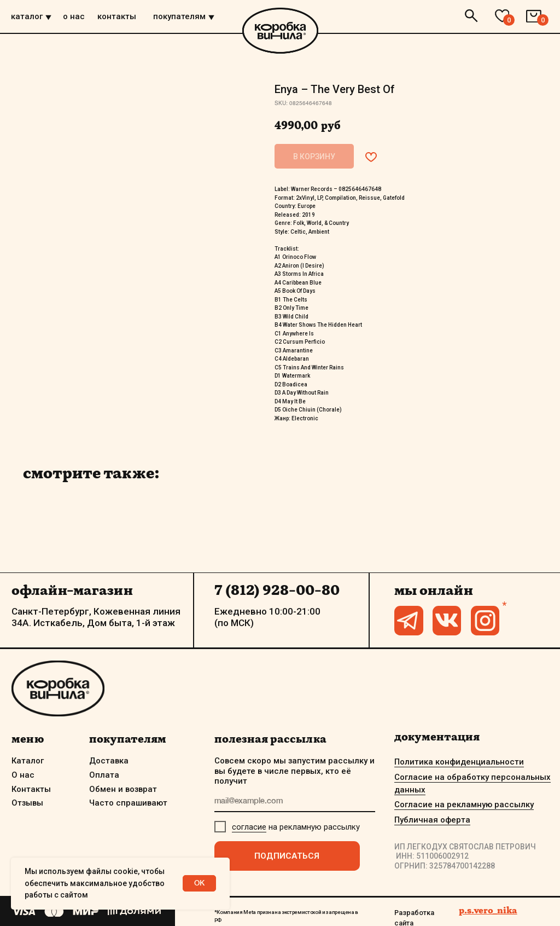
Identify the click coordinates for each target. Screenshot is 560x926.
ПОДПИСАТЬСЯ (287, 856)
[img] (48, 18)
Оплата (104, 775)
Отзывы (27, 803)
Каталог (28, 761)
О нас (23, 775)
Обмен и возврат (123, 789)
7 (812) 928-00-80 (277, 590)
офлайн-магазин (72, 590)
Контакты (31, 789)
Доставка (109, 761)
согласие (249, 827)
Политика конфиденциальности (459, 762)
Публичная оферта (432, 820)
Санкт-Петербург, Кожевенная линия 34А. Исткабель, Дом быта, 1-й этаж (96, 617)
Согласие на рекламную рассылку (464, 805)
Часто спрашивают (128, 803)
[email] (295, 802)
